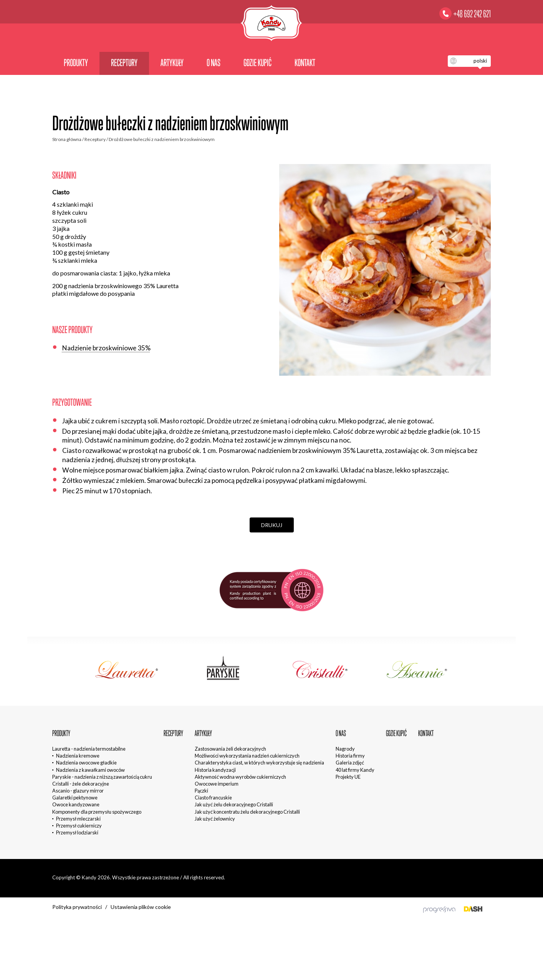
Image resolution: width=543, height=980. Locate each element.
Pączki (201, 791)
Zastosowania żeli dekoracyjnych (230, 749)
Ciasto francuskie (213, 798)
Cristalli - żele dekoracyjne (81, 784)
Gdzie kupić (257, 63)
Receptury (124, 63)
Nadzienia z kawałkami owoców (90, 770)
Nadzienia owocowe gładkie (86, 763)
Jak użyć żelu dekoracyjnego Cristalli (234, 804)
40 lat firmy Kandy (355, 770)
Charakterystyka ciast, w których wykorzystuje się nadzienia (259, 763)
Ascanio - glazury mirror (78, 791)
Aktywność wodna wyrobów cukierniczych (240, 777)
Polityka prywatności (77, 907)
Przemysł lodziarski (77, 832)
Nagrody (345, 749)
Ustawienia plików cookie (141, 907)
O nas (214, 63)
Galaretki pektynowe (75, 798)
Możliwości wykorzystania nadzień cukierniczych (247, 756)
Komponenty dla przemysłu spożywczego (97, 812)
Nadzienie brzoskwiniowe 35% (106, 348)
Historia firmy (350, 756)
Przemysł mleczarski (78, 819)
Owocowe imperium (217, 784)
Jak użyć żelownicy (215, 819)
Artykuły (172, 63)
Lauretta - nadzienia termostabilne (89, 749)
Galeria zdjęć (350, 763)
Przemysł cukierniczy (79, 826)
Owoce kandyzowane (76, 804)
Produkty (76, 63)
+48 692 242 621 (472, 14)
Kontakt (305, 63)
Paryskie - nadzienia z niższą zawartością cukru (102, 777)
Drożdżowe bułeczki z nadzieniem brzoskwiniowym (162, 139)
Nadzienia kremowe (78, 756)
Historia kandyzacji (215, 770)
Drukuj (272, 525)
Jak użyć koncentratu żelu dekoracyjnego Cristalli (247, 812)
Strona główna (67, 139)
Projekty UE (348, 777)
